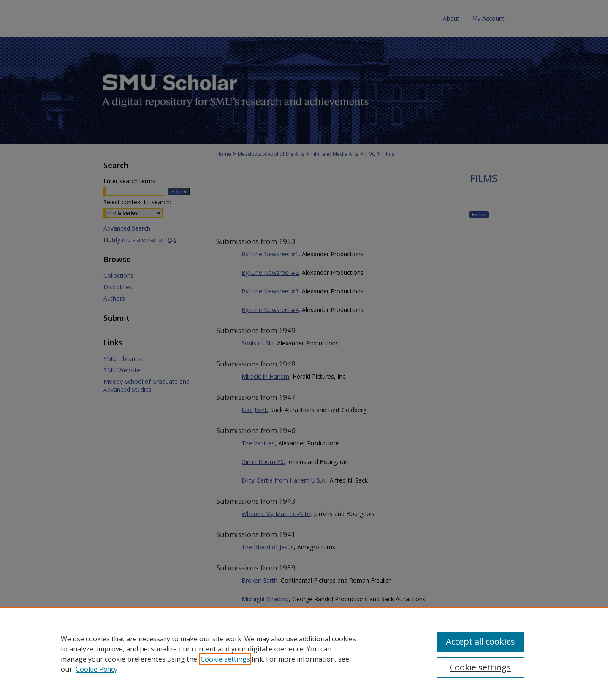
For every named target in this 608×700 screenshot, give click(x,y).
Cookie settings (225, 659)
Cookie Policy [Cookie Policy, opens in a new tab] (96, 669)
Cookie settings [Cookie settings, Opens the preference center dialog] (480, 667)
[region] (304, 654)
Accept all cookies (480, 642)
